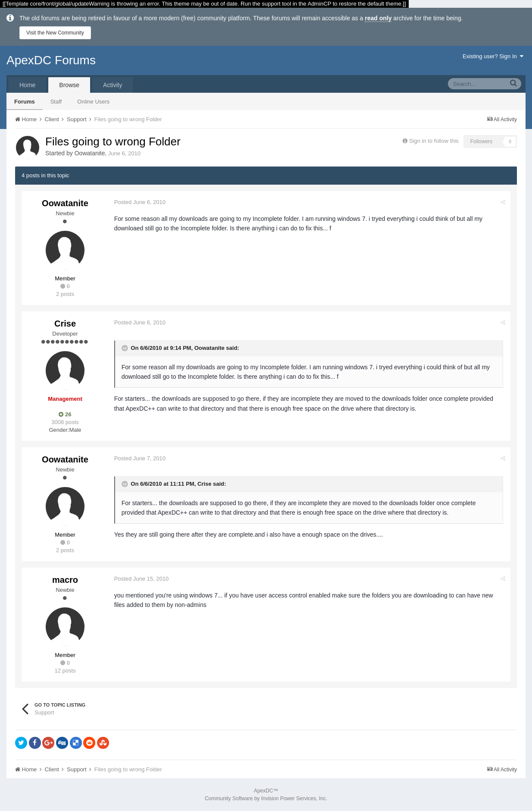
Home (27, 85)
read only (378, 18)
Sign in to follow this (434, 141)
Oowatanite (90, 153)
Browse (69, 85)
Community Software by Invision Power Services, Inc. (266, 798)
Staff (56, 102)
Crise (65, 324)
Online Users (93, 102)
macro (65, 580)
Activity (113, 85)
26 (65, 414)
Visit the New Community (55, 33)
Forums (25, 102)
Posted (140, 202)
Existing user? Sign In (493, 56)
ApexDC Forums (51, 60)
